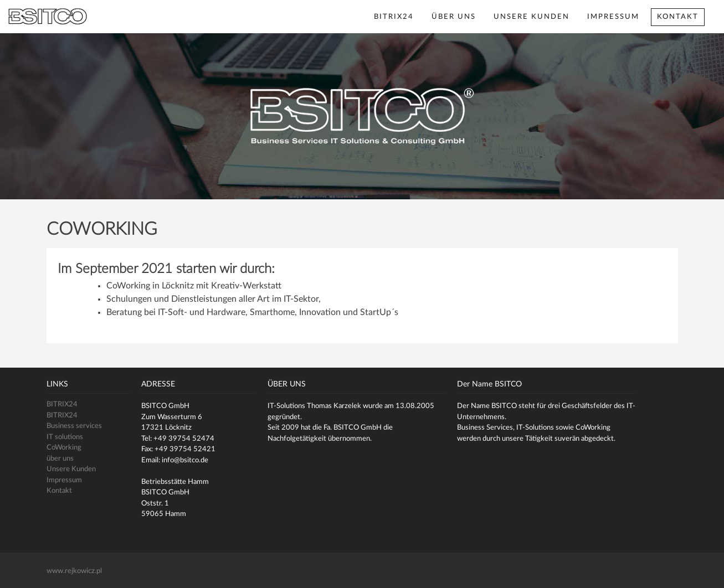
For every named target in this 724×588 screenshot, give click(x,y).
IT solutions (65, 437)
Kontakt (678, 17)
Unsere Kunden (532, 17)
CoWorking (64, 448)
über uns (454, 17)
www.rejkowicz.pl (74, 571)
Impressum (613, 17)
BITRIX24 (394, 17)
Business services (74, 426)
